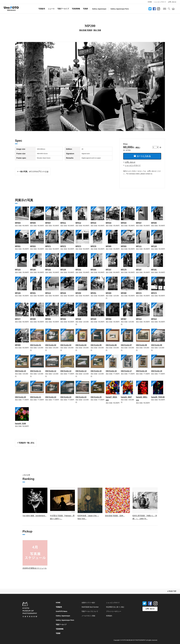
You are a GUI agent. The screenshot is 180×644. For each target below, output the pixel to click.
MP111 (139, 246)
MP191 (154, 270)
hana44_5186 (20, 423)
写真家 (85, 9)
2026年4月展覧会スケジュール (35, 568)
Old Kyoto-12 (51, 371)
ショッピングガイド (160, 2)
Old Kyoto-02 (51, 345)
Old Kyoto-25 (96, 397)
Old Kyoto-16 (111, 371)
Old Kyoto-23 (66, 397)
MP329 (93, 319)
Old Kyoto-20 (20, 397)
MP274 (154, 293)
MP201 (33, 293)
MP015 (93, 223)
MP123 (18, 270)
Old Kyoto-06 (111, 345)
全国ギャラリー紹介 (88, 603)
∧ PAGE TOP (172, 591)
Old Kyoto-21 (36, 397)
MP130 (33, 270)
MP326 (78, 319)
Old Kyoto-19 (157, 371)
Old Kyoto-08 (141, 345)
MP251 (93, 293)
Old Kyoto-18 (141, 371)
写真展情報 (76, 9)
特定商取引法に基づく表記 (115, 607)
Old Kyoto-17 (126, 371)
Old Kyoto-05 (96, 345)
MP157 (108, 270)
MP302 (63, 319)
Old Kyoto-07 (126, 345)
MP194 (18, 293)
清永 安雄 (97, 30)
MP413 (139, 319)
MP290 (33, 319)
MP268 (124, 293)
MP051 (18, 246)
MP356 (108, 319)
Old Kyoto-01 (36, 345)
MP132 (48, 270)
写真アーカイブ (63, 9)
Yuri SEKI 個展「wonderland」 (34, 516)
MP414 (154, 319)
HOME (150, 2)
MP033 (108, 223)
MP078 (93, 246)
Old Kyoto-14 (81, 371)
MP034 (124, 223)
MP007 (48, 223)
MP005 (33, 223)
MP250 (78, 293)
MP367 (124, 319)
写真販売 (42, 9)
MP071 (48, 246)
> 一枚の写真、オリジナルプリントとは (33, 171)
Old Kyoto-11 (36, 371)
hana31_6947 (126, 397)
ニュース (51, 9)
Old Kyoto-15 (96, 371)
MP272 (139, 293)
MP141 (78, 270)
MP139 (63, 270)
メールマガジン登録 (88, 616)
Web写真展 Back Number (90, 607)
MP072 (63, 246)
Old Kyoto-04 (81, 345)
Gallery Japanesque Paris (120, 9)
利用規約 (109, 616)
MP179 (124, 270)
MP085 (108, 246)
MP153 (93, 270)
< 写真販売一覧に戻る (26, 443)
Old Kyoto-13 (66, 371)
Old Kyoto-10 (20, 371)
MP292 (48, 319)
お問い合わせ (172, 2)
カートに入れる (142, 156)
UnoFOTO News (62, 611)
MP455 (18, 345)
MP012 (78, 223)
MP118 (154, 246)
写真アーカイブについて (90, 611)
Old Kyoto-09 (157, 345)
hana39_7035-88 (158, 397)
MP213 (48, 293)
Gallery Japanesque (99, 9)
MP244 (63, 293)
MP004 (18, 223)
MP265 (108, 293)
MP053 (33, 246)
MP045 (154, 223)
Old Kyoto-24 (81, 397)
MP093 (124, 246)
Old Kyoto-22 (51, 397)
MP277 (18, 319)
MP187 (139, 270)
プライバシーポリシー (114, 611)
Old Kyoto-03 (66, 345)
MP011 (63, 223)
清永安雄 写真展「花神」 (115, 516)
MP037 (139, 223)
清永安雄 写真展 (85, 30)
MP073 (78, 246)
